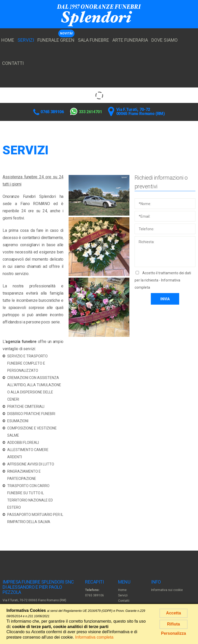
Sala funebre (93, 40)
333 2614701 (90, 112)
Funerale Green (56, 40)
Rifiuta (174, 624)
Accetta (174, 613)
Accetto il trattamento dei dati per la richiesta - (163, 280)
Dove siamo (164, 40)
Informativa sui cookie (167, 590)
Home (8, 40)
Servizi (26, 40)
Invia (165, 299)
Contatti (13, 63)
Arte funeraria (130, 40)
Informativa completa (94, 637)
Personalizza (174, 633)
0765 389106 (52, 112)
